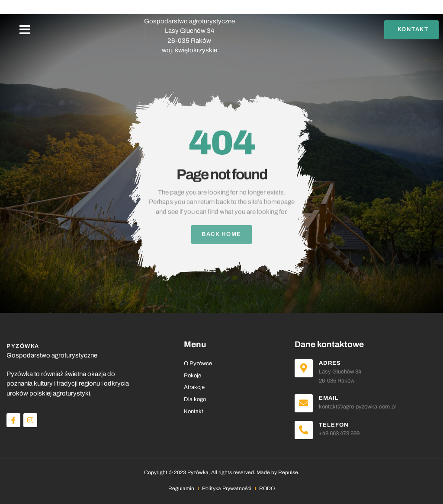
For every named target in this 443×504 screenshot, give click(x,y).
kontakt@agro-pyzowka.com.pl (357, 407)
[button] (25, 30)
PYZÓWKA (189, 12)
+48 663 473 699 (339, 434)
